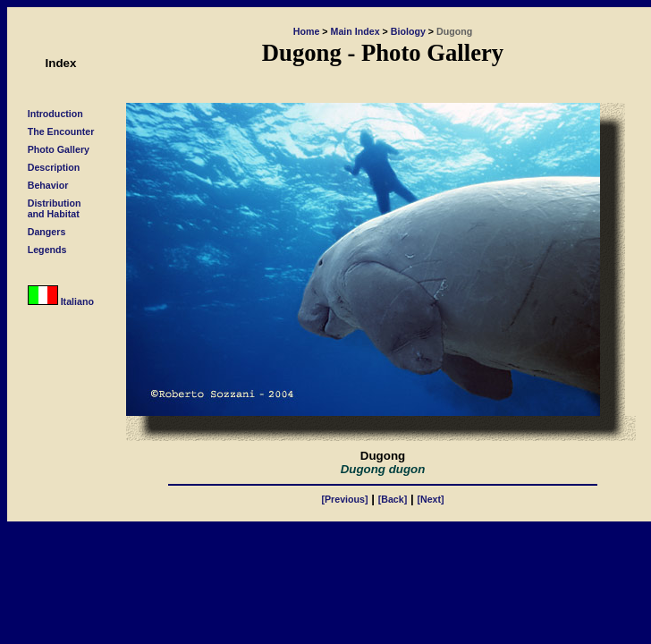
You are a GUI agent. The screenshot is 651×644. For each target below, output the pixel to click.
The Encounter (61, 131)
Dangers (47, 232)
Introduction (55, 114)
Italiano (61, 301)
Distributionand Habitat (55, 208)
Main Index (355, 31)
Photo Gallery (59, 149)
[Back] (393, 499)
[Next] (430, 499)
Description (54, 167)
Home (307, 31)
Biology (408, 31)
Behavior (48, 185)
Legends (47, 250)
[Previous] (344, 499)
